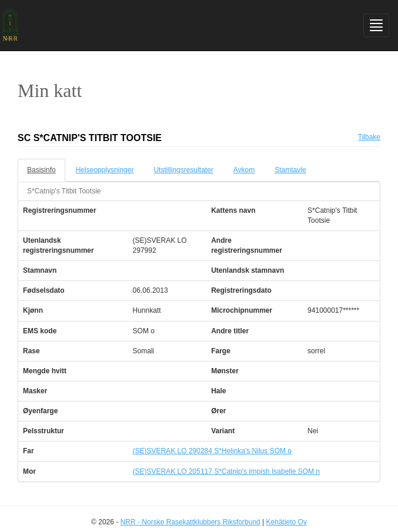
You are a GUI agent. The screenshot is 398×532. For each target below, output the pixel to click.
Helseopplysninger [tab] (105, 170)
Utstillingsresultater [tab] (183, 170)
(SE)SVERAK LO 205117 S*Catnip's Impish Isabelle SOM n (226, 471)
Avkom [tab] (244, 170)
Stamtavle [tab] (290, 170)
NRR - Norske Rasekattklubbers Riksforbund (190, 522)
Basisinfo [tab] (41, 170)
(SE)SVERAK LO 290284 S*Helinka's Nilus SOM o (212, 451)
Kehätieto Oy (287, 522)
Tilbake (369, 137)
